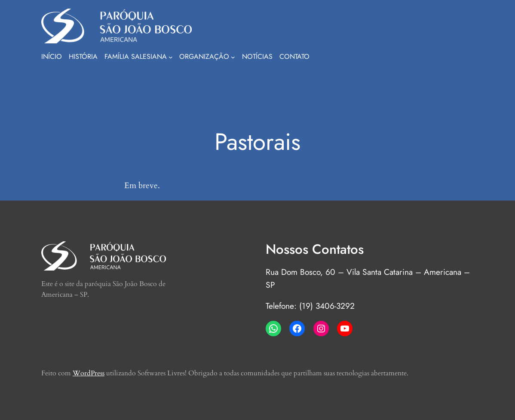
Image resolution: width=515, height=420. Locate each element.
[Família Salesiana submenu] (171, 57)
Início (52, 56)
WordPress (89, 373)
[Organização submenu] (233, 57)
